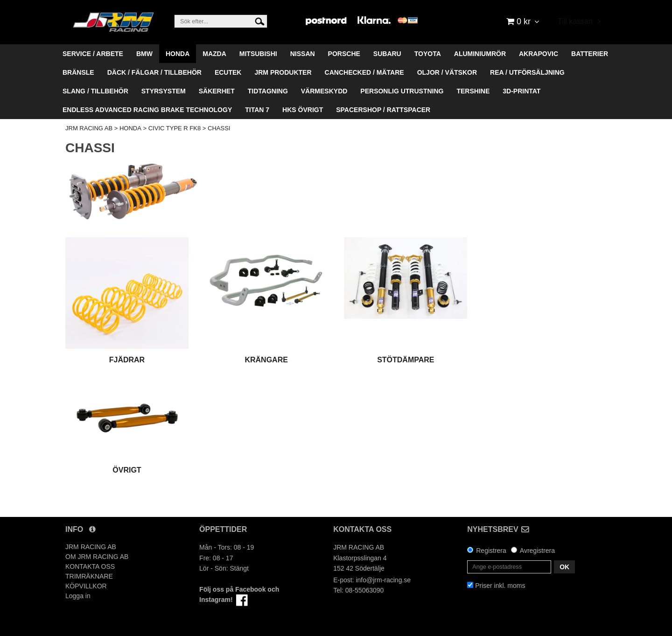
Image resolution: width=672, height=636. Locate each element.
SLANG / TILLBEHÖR (95, 91)
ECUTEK (228, 72)
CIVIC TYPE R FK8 (175, 128)
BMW (144, 54)
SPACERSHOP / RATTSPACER (383, 110)
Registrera (491, 551)
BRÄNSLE (78, 72)
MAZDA (214, 54)
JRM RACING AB (89, 128)
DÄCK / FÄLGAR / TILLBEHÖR (154, 72)
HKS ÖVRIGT (303, 110)
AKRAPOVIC (539, 54)
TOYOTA (428, 54)
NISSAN (303, 54)
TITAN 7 (257, 110)
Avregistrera (537, 551)
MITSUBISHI (258, 54)
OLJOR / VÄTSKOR (447, 72)
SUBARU (387, 54)
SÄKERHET (217, 91)
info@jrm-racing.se (383, 580)
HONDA (178, 54)
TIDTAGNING (268, 91)
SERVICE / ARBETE (93, 54)
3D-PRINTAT (521, 91)
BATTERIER (590, 54)
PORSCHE (344, 54)
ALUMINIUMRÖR (480, 54)
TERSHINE (473, 91)
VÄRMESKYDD (324, 91)
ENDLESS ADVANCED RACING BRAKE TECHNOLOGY (147, 110)
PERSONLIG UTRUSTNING (402, 91)
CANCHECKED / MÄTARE (364, 72)
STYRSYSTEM (164, 91)
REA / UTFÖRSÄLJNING (527, 72)
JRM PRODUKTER (283, 72)
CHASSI (219, 128)
